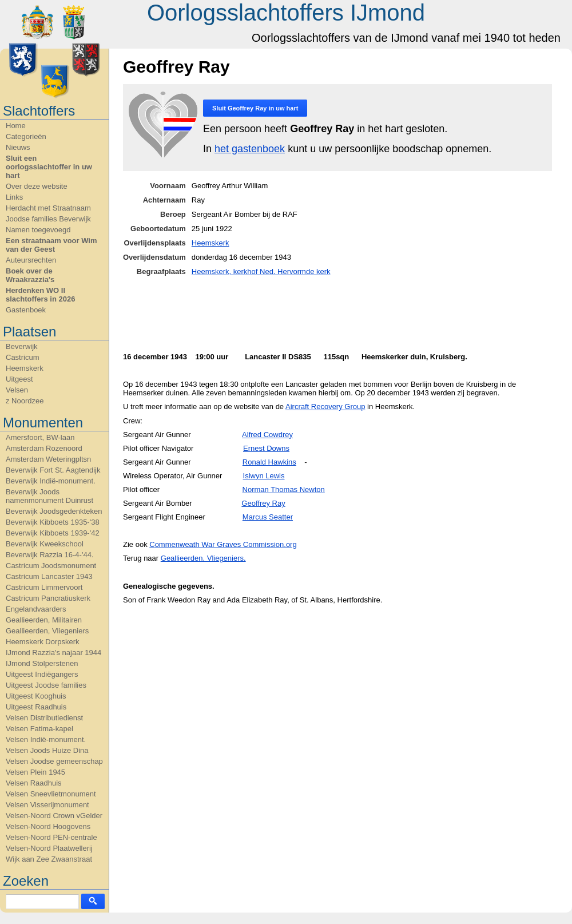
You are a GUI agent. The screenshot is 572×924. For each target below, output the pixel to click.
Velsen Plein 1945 (35, 772)
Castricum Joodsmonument (51, 566)
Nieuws (18, 147)
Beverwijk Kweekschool (45, 544)
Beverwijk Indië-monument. (51, 481)
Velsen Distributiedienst (44, 718)
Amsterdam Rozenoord (44, 448)
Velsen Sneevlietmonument (51, 794)
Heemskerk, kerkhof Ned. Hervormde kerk (261, 271)
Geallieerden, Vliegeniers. (203, 558)
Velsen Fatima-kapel (39, 729)
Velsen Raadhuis (34, 783)
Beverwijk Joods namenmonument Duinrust (49, 496)
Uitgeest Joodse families (46, 685)
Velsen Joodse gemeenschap (54, 761)
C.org (223, 544)
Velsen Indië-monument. (46, 739)
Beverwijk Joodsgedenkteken (54, 511)
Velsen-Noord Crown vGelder (54, 816)
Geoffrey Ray (263, 503)
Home (16, 126)
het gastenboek (250, 149)
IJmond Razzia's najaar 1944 (53, 653)
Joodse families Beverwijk (48, 219)
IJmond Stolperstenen (42, 663)
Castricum (23, 357)
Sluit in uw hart (255, 108)
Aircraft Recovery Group (325, 407)
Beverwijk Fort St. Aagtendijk (53, 470)
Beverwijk (22, 346)
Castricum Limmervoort (44, 587)
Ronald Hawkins (269, 462)
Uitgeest (19, 379)
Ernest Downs (266, 448)
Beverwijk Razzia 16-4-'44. (50, 555)
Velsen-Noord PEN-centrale (51, 837)
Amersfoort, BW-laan (40, 437)
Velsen (17, 390)
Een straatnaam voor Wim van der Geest (51, 245)
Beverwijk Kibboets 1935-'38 (53, 522)
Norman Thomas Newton (284, 489)
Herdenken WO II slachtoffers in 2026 (40, 295)
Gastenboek (26, 310)
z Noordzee (25, 401)
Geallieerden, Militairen (44, 620)
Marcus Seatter (268, 517)
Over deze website (37, 186)
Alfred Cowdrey (267, 435)
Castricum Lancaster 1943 (49, 576)
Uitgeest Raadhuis (36, 707)
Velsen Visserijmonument (47, 805)
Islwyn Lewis (264, 476)
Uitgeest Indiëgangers (42, 674)
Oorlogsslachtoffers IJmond (286, 13)
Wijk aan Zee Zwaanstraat (49, 859)
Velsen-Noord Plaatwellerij (49, 848)
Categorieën (26, 136)
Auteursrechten (31, 260)
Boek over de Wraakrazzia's (30, 275)
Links (14, 197)
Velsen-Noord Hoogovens (48, 826)
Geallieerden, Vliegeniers (47, 631)
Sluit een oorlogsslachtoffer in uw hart (49, 167)
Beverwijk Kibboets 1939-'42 (53, 533)
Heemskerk (25, 368)
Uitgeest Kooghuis (36, 696)
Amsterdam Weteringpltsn (48, 459)
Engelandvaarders (36, 609)
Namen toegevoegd (38, 230)
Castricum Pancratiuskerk (48, 598)
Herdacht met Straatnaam (48, 208)
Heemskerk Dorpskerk (43, 642)
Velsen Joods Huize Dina (47, 750)
